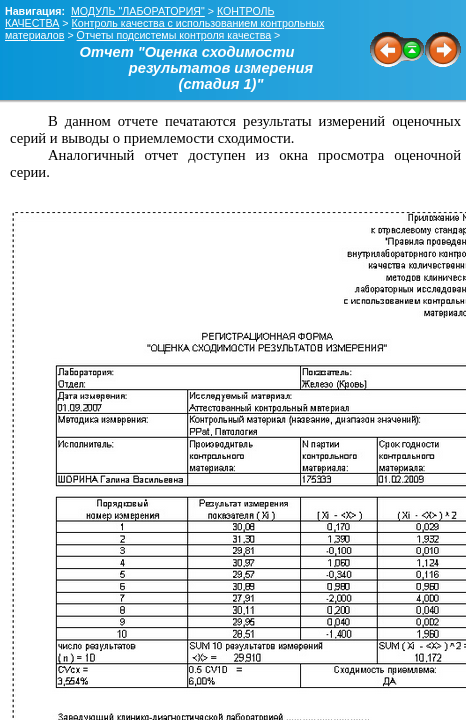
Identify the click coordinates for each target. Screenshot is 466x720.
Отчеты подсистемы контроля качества (174, 35)
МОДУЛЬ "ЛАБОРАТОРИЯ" (138, 11)
